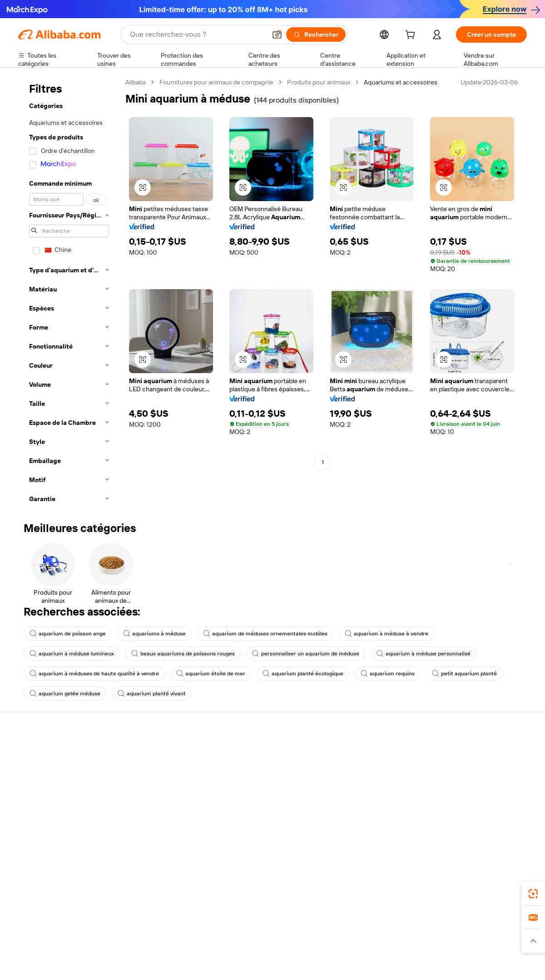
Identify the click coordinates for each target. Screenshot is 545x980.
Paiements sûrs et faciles (158, 753)
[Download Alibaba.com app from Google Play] (496, 923)
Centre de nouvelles (465, 798)
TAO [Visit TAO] (356, 963)
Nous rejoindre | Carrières (473, 815)
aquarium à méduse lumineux (72, 654)
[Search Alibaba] (197, 34)
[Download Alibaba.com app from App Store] (429, 923)
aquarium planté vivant (152, 694)
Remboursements (44, 805)
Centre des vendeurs (362, 771)
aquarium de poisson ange (68, 634)
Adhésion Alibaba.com (258, 781)
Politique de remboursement (163, 771)
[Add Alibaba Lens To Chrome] (147, 923)
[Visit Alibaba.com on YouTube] (495, 852)
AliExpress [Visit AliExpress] (131, 963)
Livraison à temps (147, 788)
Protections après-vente (157, 805)
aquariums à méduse (154, 634)
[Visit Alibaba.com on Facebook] (440, 852)
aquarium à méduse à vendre (386, 634)
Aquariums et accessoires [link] (401, 82)
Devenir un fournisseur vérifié (374, 788)
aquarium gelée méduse (65, 694)
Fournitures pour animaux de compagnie (216, 82)
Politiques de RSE (461, 781)
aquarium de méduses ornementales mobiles (265, 634)
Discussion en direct (47, 771)
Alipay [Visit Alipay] (259, 963)
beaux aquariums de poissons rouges (183, 654)
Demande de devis (253, 763)
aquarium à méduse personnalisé (424, 654)
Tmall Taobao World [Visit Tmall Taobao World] (216, 963)
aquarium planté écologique (303, 674)
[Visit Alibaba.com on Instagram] (481, 852)
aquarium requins (388, 674)
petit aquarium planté (464, 674)
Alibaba (136, 82)
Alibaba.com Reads (254, 823)
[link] (533, 894)
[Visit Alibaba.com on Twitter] (467, 852)
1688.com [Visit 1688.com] (167, 963)
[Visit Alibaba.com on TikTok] (508, 852)
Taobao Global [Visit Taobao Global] (322, 963)
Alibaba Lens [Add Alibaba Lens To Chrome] (59, 923)
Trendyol (381, 963)
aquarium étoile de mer (211, 674)
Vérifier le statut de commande (62, 788)
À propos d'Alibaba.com (469, 763)
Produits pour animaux (319, 82)
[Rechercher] (316, 34)
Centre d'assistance (47, 753)
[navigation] (69, 293)
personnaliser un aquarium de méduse (306, 654)
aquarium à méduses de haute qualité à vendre (94, 674)
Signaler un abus (41, 822)
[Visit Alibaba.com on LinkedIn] (454, 852)
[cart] (412, 36)
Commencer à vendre (362, 753)
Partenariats (349, 805)
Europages (417, 963)
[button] (277, 34)
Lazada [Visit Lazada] (285, 963)
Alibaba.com (374, 923)
